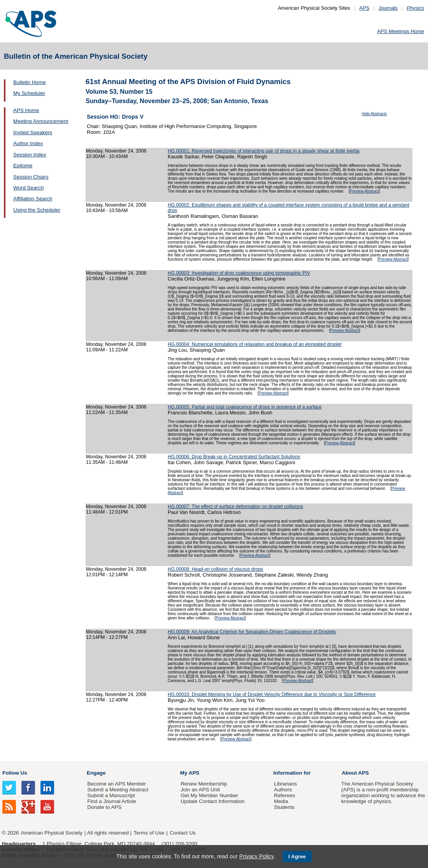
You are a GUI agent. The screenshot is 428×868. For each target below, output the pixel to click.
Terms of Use (149, 833)
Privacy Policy (256, 856)
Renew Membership (204, 784)
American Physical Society (52, 833)
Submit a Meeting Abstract (118, 790)
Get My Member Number (209, 795)
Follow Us (15, 773)
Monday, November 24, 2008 (116, 151)
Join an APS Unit (200, 790)
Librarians (285, 784)
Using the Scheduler (37, 210)
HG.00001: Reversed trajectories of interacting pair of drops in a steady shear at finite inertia (264, 151)
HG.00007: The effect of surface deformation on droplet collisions (235, 507)
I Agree (297, 857)
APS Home (26, 110)
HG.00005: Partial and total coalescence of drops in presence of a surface (245, 407)
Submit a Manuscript (111, 795)
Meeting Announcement (41, 121)
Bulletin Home (30, 82)
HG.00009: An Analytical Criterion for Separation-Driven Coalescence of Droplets (252, 632)
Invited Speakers (33, 132)
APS (364, 8)
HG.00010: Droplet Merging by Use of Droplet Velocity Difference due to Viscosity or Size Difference (272, 694)
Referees (285, 795)
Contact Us (182, 833)
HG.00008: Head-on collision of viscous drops (215, 569)
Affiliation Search (33, 199)
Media (281, 801)
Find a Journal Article (111, 801)
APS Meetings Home (401, 31)
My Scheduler (29, 93)
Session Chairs (31, 177)
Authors (283, 790)
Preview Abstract (364, 191)
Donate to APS (104, 807)
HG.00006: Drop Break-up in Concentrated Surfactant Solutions (234, 457)
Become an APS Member (117, 784)
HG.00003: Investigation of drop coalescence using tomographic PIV (239, 273)
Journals (388, 8)
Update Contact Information (212, 801)
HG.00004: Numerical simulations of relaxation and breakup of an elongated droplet (255, 344)
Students (284, 807)
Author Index (28, 143)
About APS (355, 773)
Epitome (23, 166)
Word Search (28, 188)
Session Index (30, 155)
